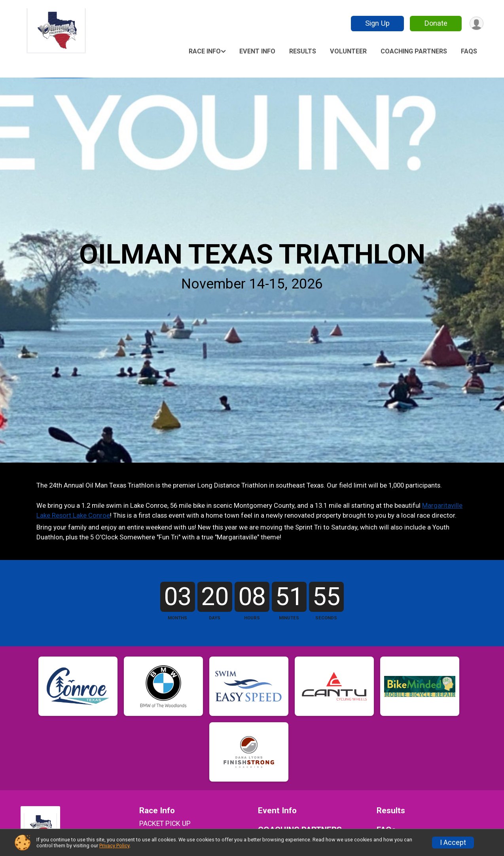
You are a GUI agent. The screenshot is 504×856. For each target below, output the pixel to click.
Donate (435, 23)
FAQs (469, 51)
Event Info (257, 51)
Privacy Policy (114, 846)
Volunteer (348, 51)
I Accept (453, 843)
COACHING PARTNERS (414, 51)
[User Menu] (476, 24)
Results (303, 51)
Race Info (205, 51)
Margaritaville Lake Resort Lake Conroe (125, 520)
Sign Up (377, 23)
